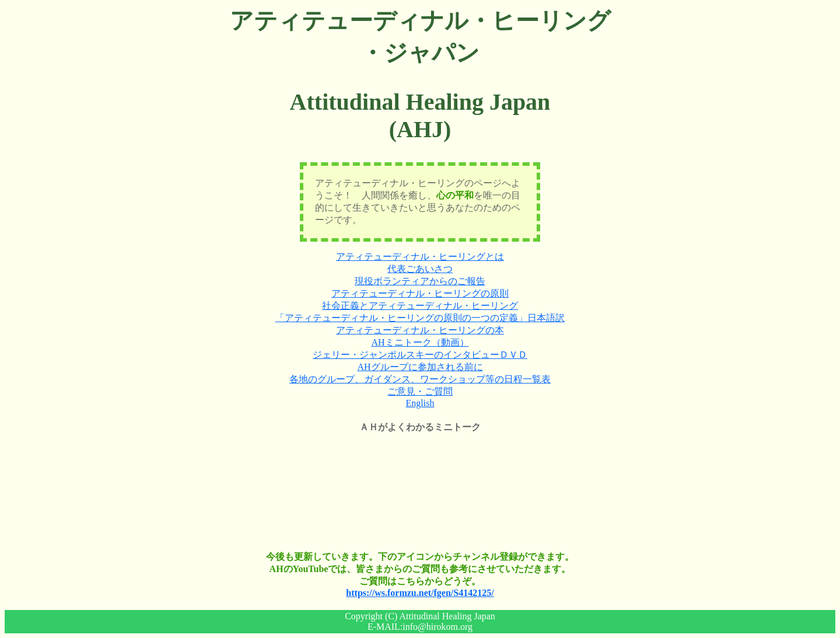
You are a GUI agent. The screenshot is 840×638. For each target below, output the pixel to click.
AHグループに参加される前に (420, 367)
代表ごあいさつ (420, 269)
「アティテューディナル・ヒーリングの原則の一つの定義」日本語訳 (420, 318)
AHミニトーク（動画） (420, 342)
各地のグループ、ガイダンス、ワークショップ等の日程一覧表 (420, 379)
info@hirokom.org (437, 627)
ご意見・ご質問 (420, 391)
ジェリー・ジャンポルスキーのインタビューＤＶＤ (420, 355)
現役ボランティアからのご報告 (420, 281)
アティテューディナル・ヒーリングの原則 (420, 293)
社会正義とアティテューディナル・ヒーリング (420, 306)
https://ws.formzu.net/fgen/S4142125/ (420, 593)
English (420, 403)
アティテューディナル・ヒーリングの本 (420, 330)
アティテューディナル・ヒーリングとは (420, 257)
